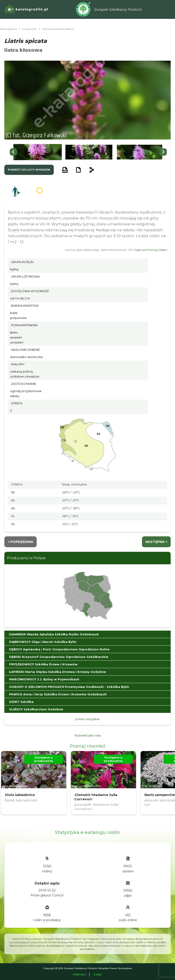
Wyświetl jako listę (88, 735)
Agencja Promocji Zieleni (151, 250)
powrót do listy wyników (29, 170)
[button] (38, 152)
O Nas (98, 975)
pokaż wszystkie (87, 719)
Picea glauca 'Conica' (47, 895)
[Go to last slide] (13, 152)
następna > (156, 542)
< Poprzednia (21, 542)
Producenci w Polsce (26, 558)
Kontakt (80, 975)
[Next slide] (163, 152)
